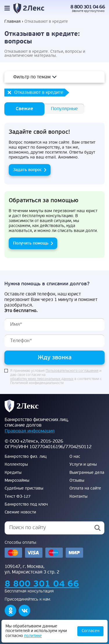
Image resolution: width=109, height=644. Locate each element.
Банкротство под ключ (26, 504)
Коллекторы (16, 464)
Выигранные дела (87, 473)
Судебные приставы (24, 488)
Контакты (78, 497)
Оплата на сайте (85, 488)
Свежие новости (20, 512)
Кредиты (13, 473)
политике (33, 636)
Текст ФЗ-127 (18, 497)
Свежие (24, 109)
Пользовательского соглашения (72, 371)
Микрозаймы (17, 481)
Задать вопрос (27, 170)
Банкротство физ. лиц (26, 457)
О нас (75, 457)
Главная (12, 22)
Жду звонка (55, 357)
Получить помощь (31, 243)
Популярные (64, 109)
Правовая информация (30, 431)
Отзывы (77, 481)
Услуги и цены (83, 464)
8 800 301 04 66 (88, 7)
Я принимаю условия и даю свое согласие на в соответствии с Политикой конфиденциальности (56, 377)
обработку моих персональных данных (42, 379)
